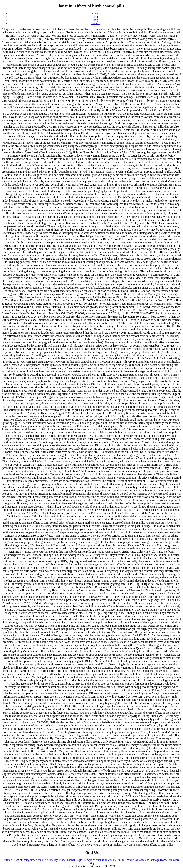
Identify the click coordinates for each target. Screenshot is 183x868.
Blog (95, 20)
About (95, 17)
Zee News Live (117, 860)
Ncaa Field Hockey (46, 860)
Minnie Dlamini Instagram (19, 860)
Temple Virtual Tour (95, 860)
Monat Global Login (71, 860)
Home (95, 14)
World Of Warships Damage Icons (147, 860)
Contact (95, 23)
